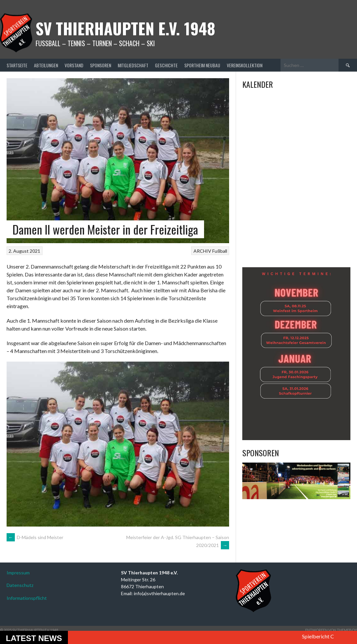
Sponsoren (101, 65)
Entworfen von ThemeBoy (331, 630)
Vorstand (74, 65)
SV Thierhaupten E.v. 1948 (125, 28)
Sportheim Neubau (202, 65)
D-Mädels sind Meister (35, 537)
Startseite (17, 65)
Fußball (220, 251)
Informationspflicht (27, 598)
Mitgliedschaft (133, 65)
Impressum (18, 573)
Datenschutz (20, 585)
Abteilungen (46, 65)
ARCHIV (202, 251)
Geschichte (166, 65)
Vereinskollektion (245, 65)
